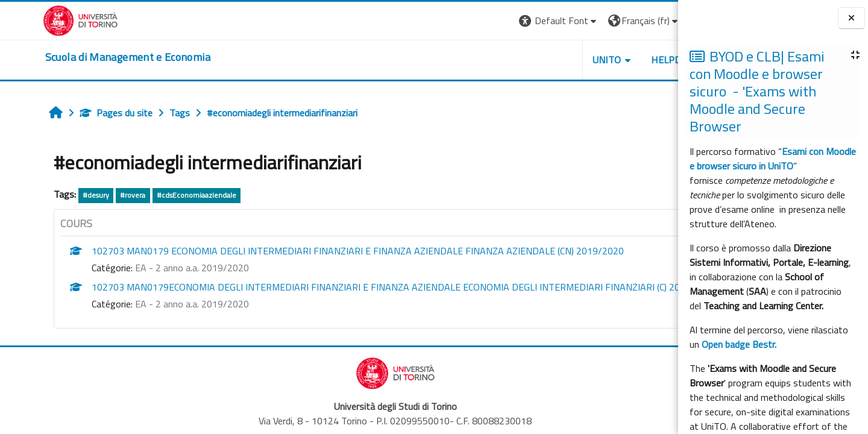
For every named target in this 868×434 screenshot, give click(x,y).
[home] (85, 57)
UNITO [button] (537, 60)
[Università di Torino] (38, 19)
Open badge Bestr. (739, 344)
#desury (59, 195)
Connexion (648, 20)
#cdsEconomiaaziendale (160, 195)
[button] (489, 21)
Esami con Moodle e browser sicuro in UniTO (773, 159)
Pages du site (79, 113)
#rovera (96, 195)
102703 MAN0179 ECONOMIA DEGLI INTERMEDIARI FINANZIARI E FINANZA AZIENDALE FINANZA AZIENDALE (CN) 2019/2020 (321, 251)
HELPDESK (605, 60)
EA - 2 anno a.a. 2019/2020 (155, 268)
